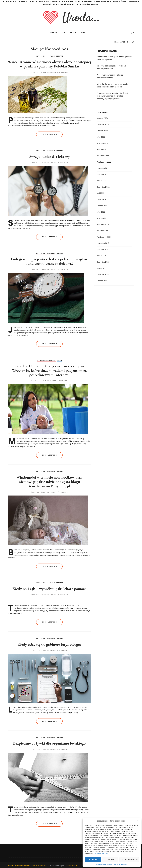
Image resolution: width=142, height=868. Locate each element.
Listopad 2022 (103, 155)
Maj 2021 (100, 268)
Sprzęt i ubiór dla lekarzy (49, 156)
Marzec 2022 (102, 205)
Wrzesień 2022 (103, 168)
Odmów (110, 859)
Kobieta (84, 32)
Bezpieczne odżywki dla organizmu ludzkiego (49, 743)
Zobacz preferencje (129, 859)
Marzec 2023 (102, 130)
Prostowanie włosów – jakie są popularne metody (110, 76)
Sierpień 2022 (103, 174)
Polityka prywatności (41, 865)
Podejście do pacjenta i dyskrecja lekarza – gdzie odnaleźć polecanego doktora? (49, 261)
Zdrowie (54, 32)
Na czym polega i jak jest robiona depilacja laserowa (111, 67)
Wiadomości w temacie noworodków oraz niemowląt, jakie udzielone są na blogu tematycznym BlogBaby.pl (49, 481)
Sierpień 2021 (102, 249)
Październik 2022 (104, 162)
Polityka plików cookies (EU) (19, 865)
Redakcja (64, 72)
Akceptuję (93, 859)
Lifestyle (74, 32)
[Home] (117, 41)
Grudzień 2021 (103, 224)
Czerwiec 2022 (103, 186)
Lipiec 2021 (101, 255)
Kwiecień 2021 (103, 274)
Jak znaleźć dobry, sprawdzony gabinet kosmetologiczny (114, 58)
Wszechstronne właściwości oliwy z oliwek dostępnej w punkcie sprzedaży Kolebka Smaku (49, 64)
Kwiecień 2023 (103, 124)
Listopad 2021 (102, 230)
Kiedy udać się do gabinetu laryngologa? (49, 644)
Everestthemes (71, 865)
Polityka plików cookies (104, 864)
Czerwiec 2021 (103, 261)
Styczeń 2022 (103, 218)
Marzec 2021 (102, 280)
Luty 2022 (101, 212)
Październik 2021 (104, 236)
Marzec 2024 (102, 118)
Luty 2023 (101, 136)
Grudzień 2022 (103, 149)
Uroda (64, 32)
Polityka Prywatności (120, 864)
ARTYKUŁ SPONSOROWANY (45, 56)
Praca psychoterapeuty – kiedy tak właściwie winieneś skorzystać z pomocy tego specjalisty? (112, 95)
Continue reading (49, 134)
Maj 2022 (100, 193)
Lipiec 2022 (101, 180)
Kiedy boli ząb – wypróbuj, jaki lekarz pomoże (49, 588)
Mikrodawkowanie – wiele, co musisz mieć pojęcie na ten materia (113, 85)
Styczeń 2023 (103, 143)
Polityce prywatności (101, 853)
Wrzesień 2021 (103, 243)
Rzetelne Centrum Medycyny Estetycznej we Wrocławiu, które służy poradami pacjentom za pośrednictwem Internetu (49, 370)
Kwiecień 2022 (103, 199)
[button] (138, 821)
